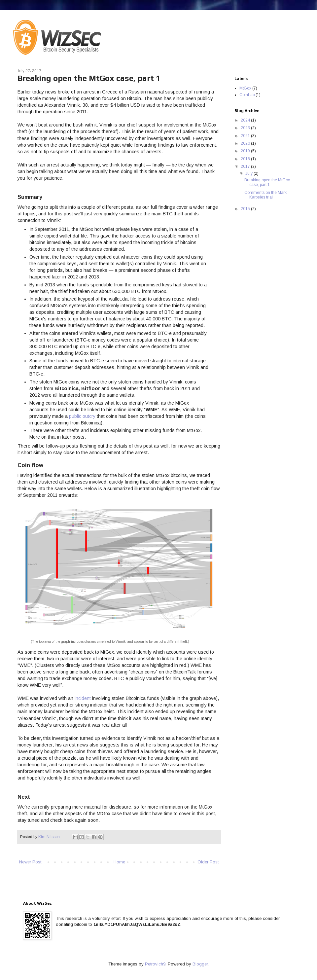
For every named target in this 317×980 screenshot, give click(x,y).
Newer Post (30, 862)
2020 (246, 143)
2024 (246, 120)
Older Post (208, 862)
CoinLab (247, 95)
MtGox (245, 88)
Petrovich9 (155, 964)
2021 (246, 136)
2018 (246, 159)
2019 (246, 151)
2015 (246, 209)
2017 (246, 166)
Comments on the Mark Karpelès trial (265, 195)
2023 (246, 128)
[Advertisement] (264, 247)
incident (83, 698)
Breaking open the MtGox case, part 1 (267, 182)
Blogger (200, 964)
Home (119, 862)
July (249, 173)
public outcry (82, 416)
